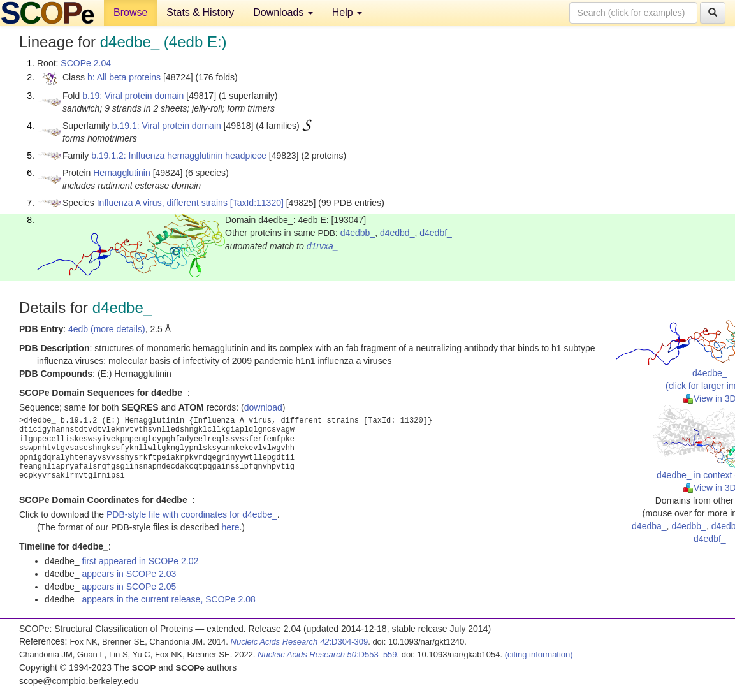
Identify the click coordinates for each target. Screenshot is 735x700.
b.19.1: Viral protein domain (167, 126)
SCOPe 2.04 (86, 63)
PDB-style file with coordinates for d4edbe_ (192, 514)
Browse (130, 12)
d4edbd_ (397, 233)
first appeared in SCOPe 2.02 (140, 561)
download (263, 407)
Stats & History (200, 12)
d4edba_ (649, 526)
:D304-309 (300, 642)
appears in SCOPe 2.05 (129, 587)
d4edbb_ (358, 233)
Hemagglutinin (122, 173)
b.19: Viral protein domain (133, 96)
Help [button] (347, 12)
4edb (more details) (107, 329)
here (230, 527)
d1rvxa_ (323, 246)
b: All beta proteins (124, 77)
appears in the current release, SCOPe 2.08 (168, 599)
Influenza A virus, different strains (162, 203)
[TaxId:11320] (257, 203)
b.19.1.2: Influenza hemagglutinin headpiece (179, 156)
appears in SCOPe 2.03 (129, 574)
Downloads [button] (283, 12)
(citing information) (539, 654)
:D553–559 (327, 654)
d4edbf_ (436, 233)
